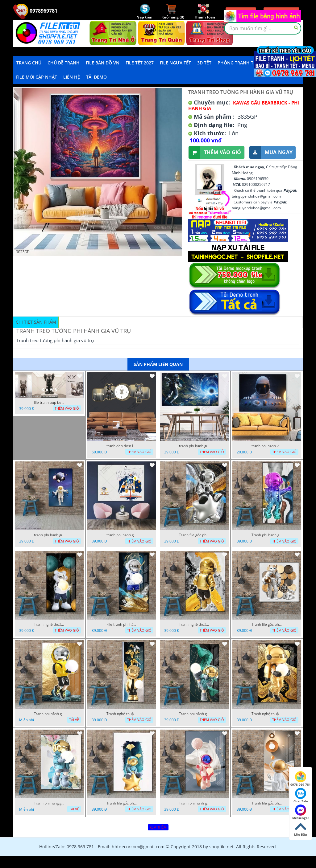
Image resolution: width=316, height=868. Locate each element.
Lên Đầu (301, 829)
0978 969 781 (301, 779)
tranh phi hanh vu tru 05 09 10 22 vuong (267, 446)
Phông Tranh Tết (238, 63)
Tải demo (96, 77)
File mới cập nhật (37, 77)
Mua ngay (271, 152)
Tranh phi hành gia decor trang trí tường (267, 535)
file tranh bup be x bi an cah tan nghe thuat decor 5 (49, 403)
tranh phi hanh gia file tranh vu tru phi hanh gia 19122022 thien (194, 446)
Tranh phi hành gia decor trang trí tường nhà (49, 714)
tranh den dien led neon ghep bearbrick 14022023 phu (122, 446)
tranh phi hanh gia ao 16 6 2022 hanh (122, 535)
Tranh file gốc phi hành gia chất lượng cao (194, 535)
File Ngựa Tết (175, 63)
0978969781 (35, 11)
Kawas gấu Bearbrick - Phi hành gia (244, 105)
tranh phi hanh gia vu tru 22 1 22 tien (49, 535)
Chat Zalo (301, 796)
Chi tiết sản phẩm (36, 322)
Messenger (301, 812)
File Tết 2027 (140, 63)
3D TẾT (204, 63)
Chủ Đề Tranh (64, 63)
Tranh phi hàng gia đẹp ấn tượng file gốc (49, 803)
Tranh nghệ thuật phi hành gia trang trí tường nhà (49, 624)
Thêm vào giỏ (215, 152)
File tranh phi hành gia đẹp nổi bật (122, 624)
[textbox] (263, 28)
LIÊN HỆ (72, 77)
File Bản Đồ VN (103, 63)
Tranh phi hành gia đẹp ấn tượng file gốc (194, 803)
